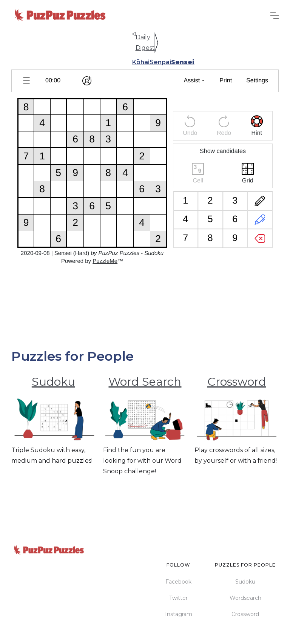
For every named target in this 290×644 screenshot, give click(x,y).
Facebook (178, 582)
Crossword (237, 382)
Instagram (179, 614)
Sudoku (53, 382)
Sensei (183, 62)
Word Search (145, 382)
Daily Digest (145, 42)
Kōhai (141, 62)
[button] (275, 15)
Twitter (178, 598)
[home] (60, 15)
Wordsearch (245, 598)
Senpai (160, 62)
